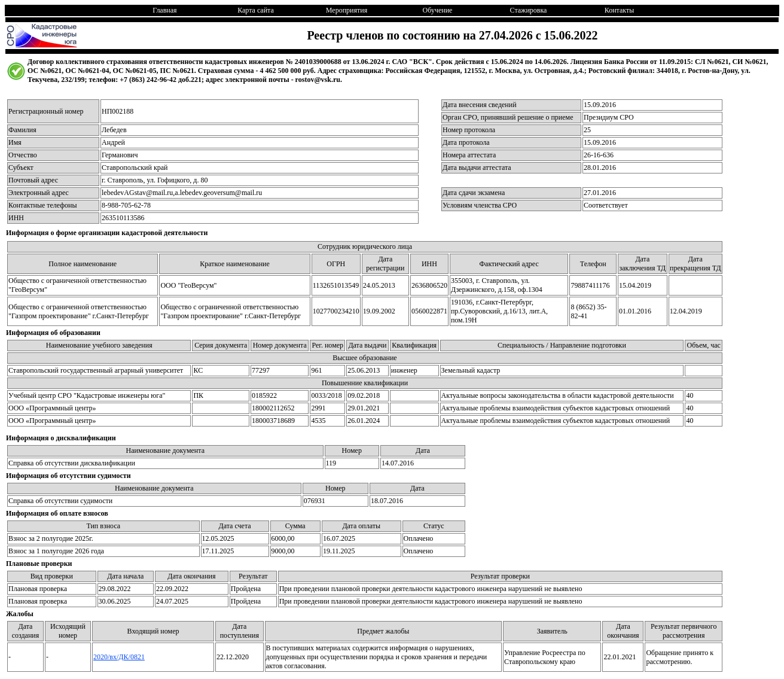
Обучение (438, 10)
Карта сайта (256, 10)
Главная (164, 10)
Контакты (620, 10)
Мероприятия (347, 10)
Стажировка (529, 10)
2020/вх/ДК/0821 (119, 657)
